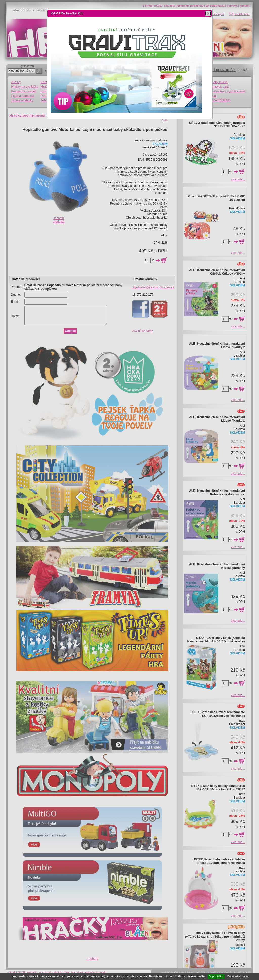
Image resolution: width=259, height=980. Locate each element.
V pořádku (216, 976)
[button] (208, 13)
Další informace (237, 976)
